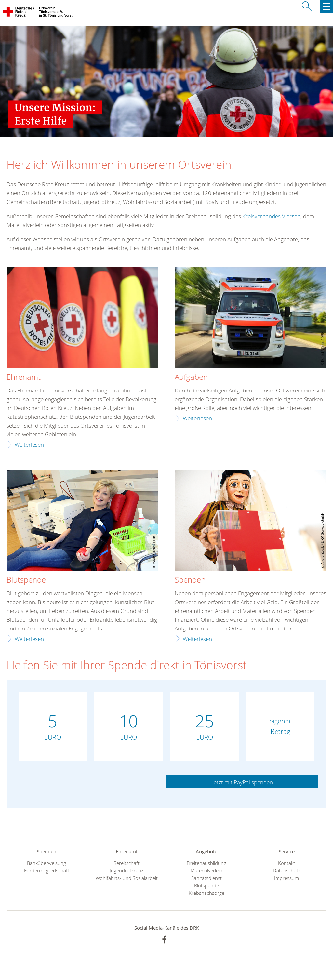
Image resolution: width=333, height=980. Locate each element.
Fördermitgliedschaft (47, 871)
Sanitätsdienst (206, 878)
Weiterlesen (29, 445)
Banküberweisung (47, 863)
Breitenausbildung (206, 863)
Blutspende (206, 886)
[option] (166, 81)
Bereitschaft (127, 863)
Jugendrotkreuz (127, 871)
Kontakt (286, 863)
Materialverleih (206, 871)
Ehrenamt (24, 377)
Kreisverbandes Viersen (271, 216)
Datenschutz (287, 871)
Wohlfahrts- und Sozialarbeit (127, 878)
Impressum (286, 878)
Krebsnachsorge (206, 893)
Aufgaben (191, 377)
